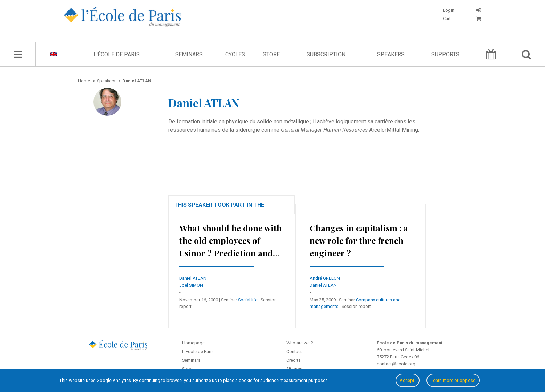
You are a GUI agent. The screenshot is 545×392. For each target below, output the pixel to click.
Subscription (326, 54)
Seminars (189, 54)
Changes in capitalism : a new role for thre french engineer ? (359, 240)
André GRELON (325, 278)
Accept (408, 380)
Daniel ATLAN (193, 278)
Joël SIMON (191, 285)
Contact (294, 352)
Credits (294, 360)
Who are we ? (300, 343)
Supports (445, 54)
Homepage (193, 343)
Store (271, 54)
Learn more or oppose (453, 380)
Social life (248, 300)
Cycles (235, 54)
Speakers (391, 54)
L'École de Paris (117, 54)
